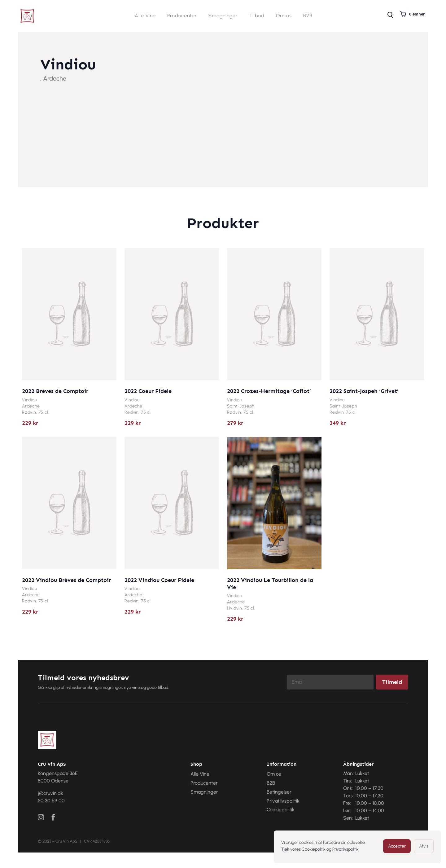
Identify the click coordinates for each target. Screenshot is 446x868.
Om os (284, 16)
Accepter (397, 846)
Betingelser (279, 792)
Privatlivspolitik (345, 849)
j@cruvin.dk (50, 793)
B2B (308, 16)
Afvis (424, 846)
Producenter (182, 16)
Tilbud (257, 16)
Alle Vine (145, 16)
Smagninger (223, 16)
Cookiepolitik (314, 849)
